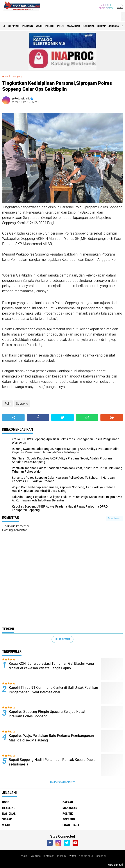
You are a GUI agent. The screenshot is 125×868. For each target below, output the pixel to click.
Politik (50, 26)
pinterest (49, 856)
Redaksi (23, 856)
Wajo (39, 26)
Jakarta (114, 26)
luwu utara (71, 825)
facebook (101, 856)
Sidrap (102, 26)
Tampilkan (114, 518)
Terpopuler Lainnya (62, 782)
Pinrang (28, 26)
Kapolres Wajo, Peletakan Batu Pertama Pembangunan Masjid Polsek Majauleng (51, 738)
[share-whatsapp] (87, 417)
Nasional (89, 26)
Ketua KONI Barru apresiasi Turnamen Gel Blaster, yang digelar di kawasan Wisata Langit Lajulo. (51, 666)
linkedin (61, 856)
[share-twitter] (62, 417)
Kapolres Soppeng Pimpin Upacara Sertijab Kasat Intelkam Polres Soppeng (47, 714)
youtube (36, 856)
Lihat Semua (62, 639)
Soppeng (14, 26)
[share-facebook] (38, 417)
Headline (9, 808)
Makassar (73, 26)
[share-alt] (13, 417)
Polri (61, 26)
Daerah (68, 802)
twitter (72, 856)
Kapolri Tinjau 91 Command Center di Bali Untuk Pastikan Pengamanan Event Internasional (53, 690)
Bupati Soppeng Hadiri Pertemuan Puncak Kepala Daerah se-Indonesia (53, 762)
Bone (6, 802)
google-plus (86, 856)
